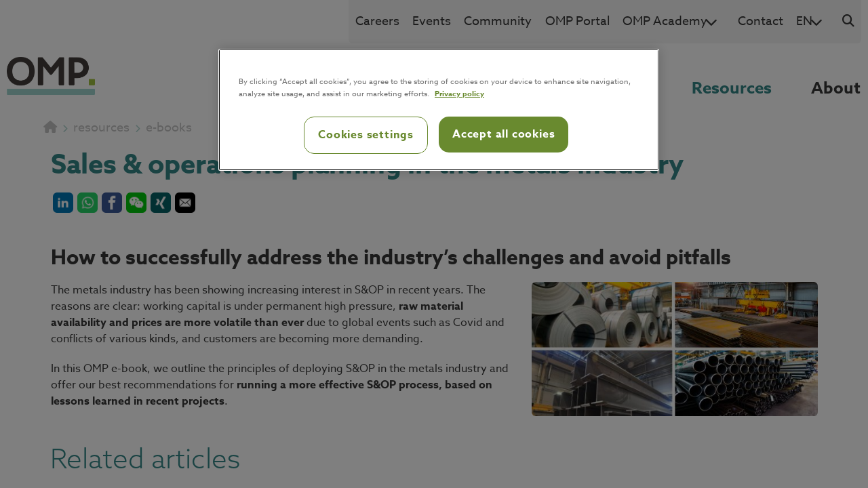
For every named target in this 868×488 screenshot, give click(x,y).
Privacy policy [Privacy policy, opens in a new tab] (459, 93)
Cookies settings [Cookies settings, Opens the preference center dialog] (366, 135)
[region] (439, 110)
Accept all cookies (504, 134)
